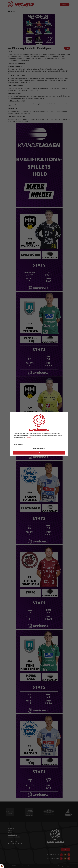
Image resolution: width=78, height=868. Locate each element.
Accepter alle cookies (39, 453)
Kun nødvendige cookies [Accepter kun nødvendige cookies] (39, 449)
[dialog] (39, 434)
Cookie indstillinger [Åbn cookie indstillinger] (19, 444)
